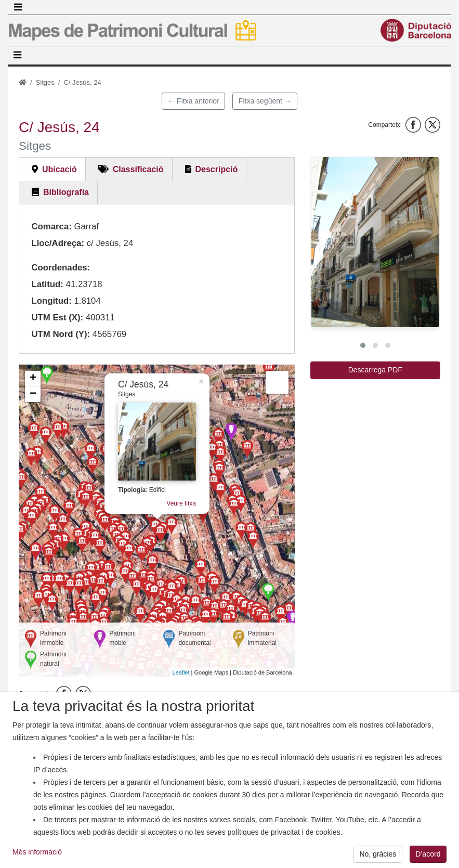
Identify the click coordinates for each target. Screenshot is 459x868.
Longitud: (51, 301)
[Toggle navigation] (18, 7)
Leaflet (181, 672)
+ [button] (33, 379)
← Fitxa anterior (193, 101)
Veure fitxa (181, 503)
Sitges (45, 82)
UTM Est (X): (57, 318)
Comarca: (51, 226)
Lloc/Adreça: (58, 243)
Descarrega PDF (375, 370)
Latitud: (47, 284)
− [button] (33, 394)
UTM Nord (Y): (61, 334)
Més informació (37, 858)
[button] (375, 242)
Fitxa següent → (265, 101)
